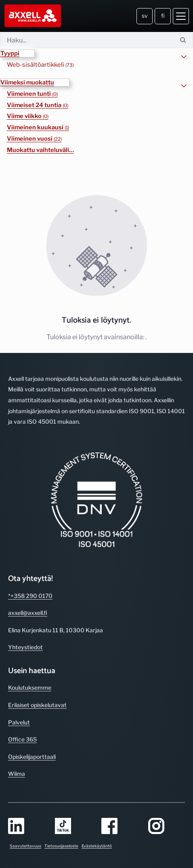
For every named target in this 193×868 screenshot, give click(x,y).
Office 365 (22, 739)
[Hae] (87, 40)
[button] (17, 53)
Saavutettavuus (25, 846)
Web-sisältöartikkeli (40, 65)
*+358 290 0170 (30, 596)
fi (163, 16)
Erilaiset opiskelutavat (37, 705)
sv (145, 16)
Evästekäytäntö (97, 846)
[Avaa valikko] (181, 16)
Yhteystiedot (25, 647)
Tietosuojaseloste (61, 846)
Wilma (17, 774)
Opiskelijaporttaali (32, 757)
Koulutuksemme (30, 687)
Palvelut (19, 722)
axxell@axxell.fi (28, 613)
